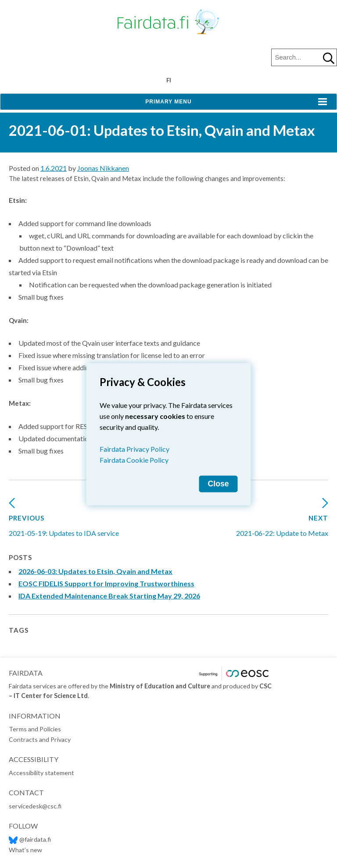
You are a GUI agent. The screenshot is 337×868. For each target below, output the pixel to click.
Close (219, 483)
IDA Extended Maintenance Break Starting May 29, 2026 (109, 596)
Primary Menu (168, 102)
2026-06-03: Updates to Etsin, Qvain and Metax (95, 571)
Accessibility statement (41, 773)
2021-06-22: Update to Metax (282, 520)
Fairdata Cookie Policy (134, 459)
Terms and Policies (35, 729)
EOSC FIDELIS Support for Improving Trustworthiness (106, 583)
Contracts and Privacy (40, 739)
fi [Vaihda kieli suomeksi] (169, 80)
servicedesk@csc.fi (35, 806)
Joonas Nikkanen (103, 168)
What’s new (25, 850)
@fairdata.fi (30, 839)
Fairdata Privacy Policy (134, 448)
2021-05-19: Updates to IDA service (64, 520)
